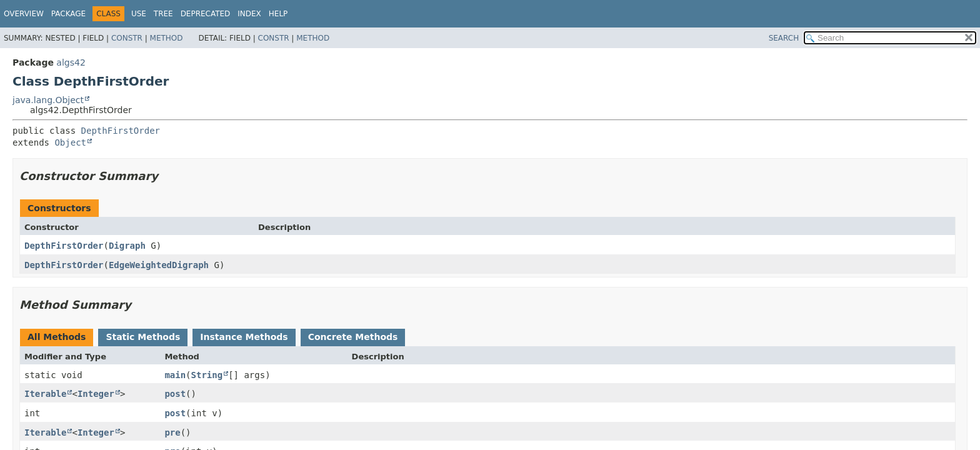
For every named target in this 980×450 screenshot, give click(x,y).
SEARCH (784, 38)
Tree (163, 14)
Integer (96, 394)
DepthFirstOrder (121, 131)
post (175, 394)
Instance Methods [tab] (244, 337)
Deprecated (206, 14)
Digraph (127, 246)
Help (278, 14)
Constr (127, 38)
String (207, 375)
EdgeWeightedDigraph (159, 265)
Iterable (45, 394)
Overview (24, 14)
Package (68, 14)
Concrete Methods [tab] (353, 337)
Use (139, 14)
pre (172, 432)
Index (249, 14)
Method (167, 38)
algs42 (71, 62)
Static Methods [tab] (143, 337)
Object (70, 142)
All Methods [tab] (57, 337)
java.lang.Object (48, 100)
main (175, 375)
